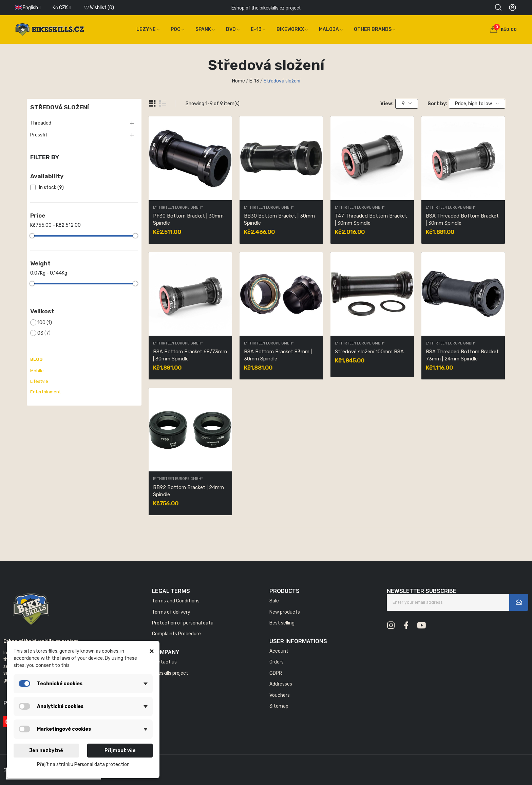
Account (279, 651)
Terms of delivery (171, 612)
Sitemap (279, 706)
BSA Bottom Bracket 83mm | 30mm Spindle (278, 355)
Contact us (164, 662)
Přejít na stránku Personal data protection (83, 764)
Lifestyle (39, 381)
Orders (277, 662)
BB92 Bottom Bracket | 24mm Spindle (188, 491)
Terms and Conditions (176, 601)
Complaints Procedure (176, 634)
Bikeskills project (170, 673)
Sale (274, 601)
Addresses (281, 684)
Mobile (37, 371)
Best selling (282, 623)
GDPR (276, 673)
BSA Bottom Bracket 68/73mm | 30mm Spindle (190, 355)
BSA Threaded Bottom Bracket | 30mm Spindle (462, 219)
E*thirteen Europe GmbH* (178, 208)
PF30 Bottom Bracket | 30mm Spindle (188, 219)
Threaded (41, 123)
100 (45, 323)
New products (285, 612)
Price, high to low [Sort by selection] (477, 104)
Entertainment (45, 392)
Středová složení (60, 108)
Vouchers (280, 695)
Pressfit (39, 135)
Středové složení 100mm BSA (369, 352)
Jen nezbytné (46, 751)
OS (44, 333)
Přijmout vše (120, 751)
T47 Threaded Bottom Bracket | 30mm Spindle (371, 219)
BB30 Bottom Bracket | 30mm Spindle (279, 219)
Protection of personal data (183, 623)
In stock (51, 188)
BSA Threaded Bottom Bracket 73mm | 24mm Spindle (462, 355)
